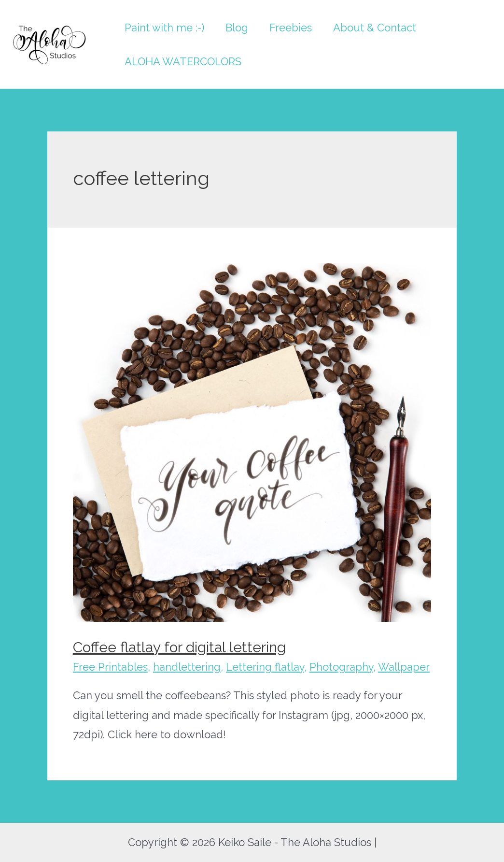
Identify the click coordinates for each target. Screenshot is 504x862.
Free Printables (110, 667)
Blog (237, 28)
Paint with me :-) (164, 28)
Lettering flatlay (265, 667)
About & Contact (375, 28)
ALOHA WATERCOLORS (183, 61)
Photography (341, 667)
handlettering (187, 667)
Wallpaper (404, 667)
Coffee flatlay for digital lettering (179, 647)
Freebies (291, 28)
